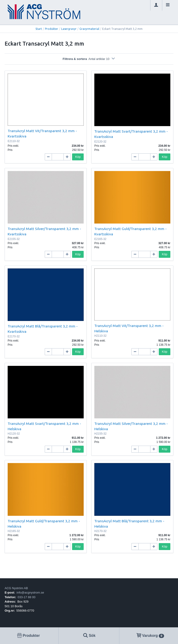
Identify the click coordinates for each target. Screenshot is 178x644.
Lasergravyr (69, 29)
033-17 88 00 (27, 597)
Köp (78, 157)
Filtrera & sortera (89, 59)
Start (39, 29)
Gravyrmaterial (89, 29)
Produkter (52, 29)
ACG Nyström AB (16, 588)
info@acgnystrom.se (30, 593)
